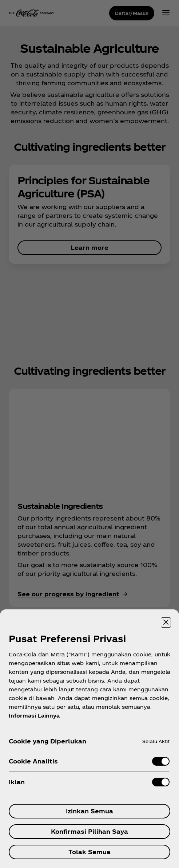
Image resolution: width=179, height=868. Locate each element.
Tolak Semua (89, 852)
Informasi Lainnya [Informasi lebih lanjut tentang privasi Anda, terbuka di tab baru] (34, 716)
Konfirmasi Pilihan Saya (89, 831)
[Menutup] (166, 622)
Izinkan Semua (89, 811)
